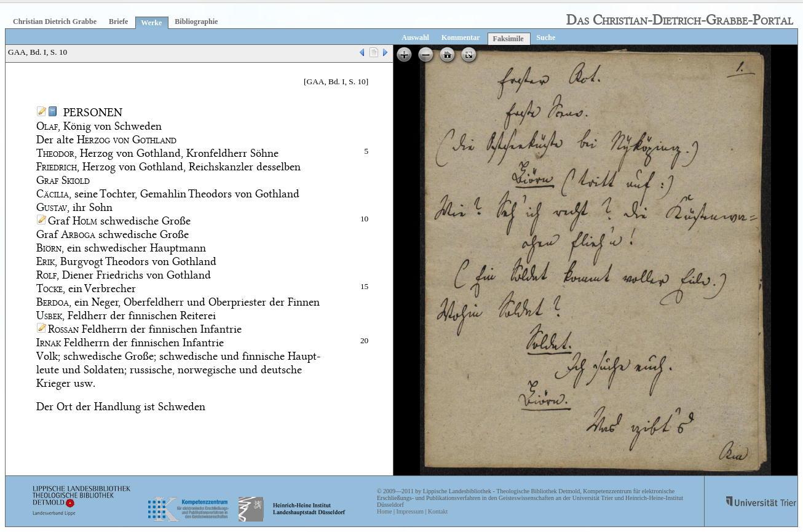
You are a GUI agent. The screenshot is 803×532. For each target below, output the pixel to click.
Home (384, 511)
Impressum (409, 511)
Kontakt (438, 511)
